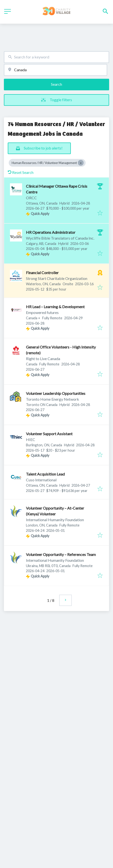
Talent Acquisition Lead (45, 474)
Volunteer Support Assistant (49, 434)
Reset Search (21, 172)
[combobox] (56, 57)
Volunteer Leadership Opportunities (56, 393)
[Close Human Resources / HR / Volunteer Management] (81, 163)
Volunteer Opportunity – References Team (61, 554)
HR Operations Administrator (51, 232)
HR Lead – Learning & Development (55, 307)
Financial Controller (42, 273)
